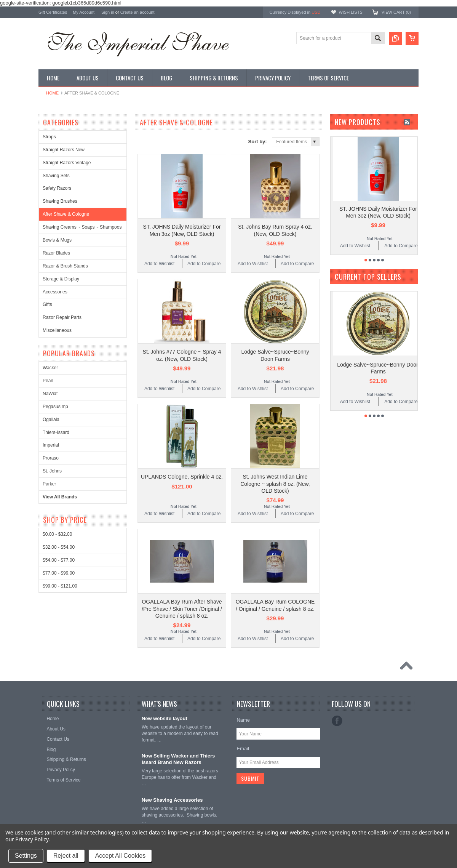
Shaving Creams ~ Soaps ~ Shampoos (82, 227)
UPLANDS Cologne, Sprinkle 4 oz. (182, 477)
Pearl (48, 381)
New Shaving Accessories (172, 800)
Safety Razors (57, 188)
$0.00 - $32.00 (57, 534)
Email (243, 749)
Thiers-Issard (56, 432)
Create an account (137, 12)
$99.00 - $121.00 (60, 586)
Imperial (51, 445)
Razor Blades (56, 253)
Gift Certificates (53, 12)
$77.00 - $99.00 (59, 573)
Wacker (50, 368)
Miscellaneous (57, 330)
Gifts (47, 304)
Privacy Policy (32, 839)
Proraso (51, 458)
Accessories (55, 292)
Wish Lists (350, 12)
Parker (49, 484)
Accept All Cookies (121, 856)
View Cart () (396, 12)
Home (52, 93)
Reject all (66, 856)
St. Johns (52, 471)
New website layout (165, 718)
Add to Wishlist (159, 264)
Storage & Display (61, 279)
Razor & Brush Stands (65, 266)
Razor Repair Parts (62, 317)
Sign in (108, 12)
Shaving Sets (56, 176)
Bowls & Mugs (57, 240)
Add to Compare (204, 264)
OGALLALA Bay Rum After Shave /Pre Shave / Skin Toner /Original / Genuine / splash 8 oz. (182, 609)
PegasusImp (55, 407)
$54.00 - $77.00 (59, 560)
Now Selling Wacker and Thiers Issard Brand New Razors (178, 759)
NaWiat (50, 394)
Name (243, 720)
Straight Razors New (64, 150)
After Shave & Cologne (66, 214)
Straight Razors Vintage (67, 163)
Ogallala (51, 420)
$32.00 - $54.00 (59, 547)
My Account (84, 12)
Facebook (337, 721)
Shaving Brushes (60, 201)
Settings (26, 856)
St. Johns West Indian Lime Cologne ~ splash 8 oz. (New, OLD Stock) (275, 484)
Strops (49, 137)
